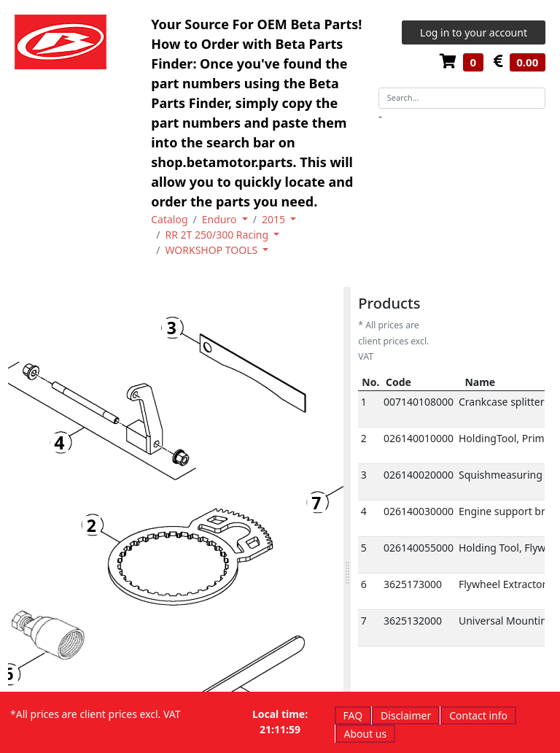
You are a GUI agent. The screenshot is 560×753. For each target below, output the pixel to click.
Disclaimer (406, 715)
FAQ (353, 715)
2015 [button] (275, 219)
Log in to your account (474, 32)
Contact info (478, 715)
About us (366, 734)
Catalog (169, 219)
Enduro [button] (221, 219)
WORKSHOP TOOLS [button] (212, 250)
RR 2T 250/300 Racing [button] (218, 235)
